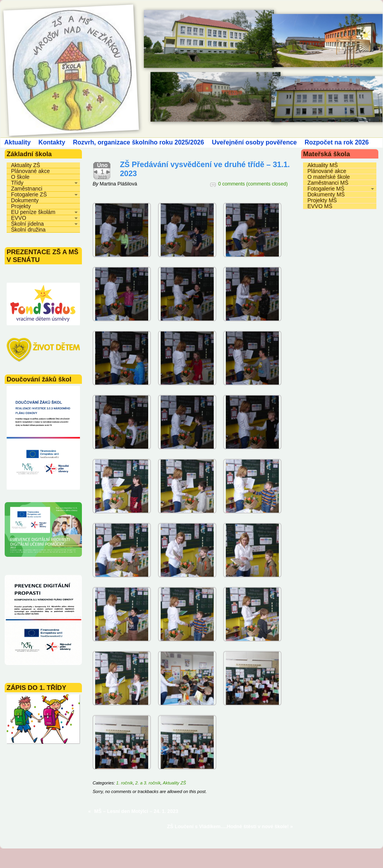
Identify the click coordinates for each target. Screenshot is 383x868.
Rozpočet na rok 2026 (337, 142)
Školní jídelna (27, 224)
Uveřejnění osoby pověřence (254, 142)
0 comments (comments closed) (253, 184)
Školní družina (28, 230)
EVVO (19, 218)
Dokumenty (25, 200)
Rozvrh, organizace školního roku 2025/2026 (138, 142)
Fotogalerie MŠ (326, 189)
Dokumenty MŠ (326, 194)
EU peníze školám (33, 212)
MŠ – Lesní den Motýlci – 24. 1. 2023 (137, 811)
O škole (20, 177)
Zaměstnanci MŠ (328, 183)
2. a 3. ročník (148, 783)
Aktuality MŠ (323, 165)
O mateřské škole (329, 177)
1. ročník (125, 783)
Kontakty (52, 142)
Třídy (17, 183)
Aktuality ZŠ (26, 165)
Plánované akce (30, 171)
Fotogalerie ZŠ (29, 194)
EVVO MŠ (320, 206)
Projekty (21, 206)
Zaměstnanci (27, 189)
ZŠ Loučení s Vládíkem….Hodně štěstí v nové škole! (228, 827)
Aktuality (18, 142)
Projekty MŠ (322, 200)
